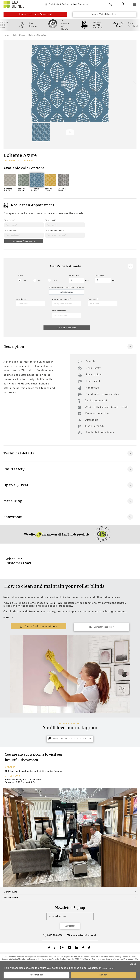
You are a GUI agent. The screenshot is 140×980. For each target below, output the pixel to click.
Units (21, 282)
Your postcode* (11, 235)
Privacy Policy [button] (107, 968)
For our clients (70, 907)
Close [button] (133, 964)
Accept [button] (103, 975)
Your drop (100, 282)
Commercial (82, 4)
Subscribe (70, 936)
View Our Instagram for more (70, 748)
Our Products (70, 902)
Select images (67, 298)
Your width (74, 282)
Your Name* (10, 225)
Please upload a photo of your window (67, 294)
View (8, 628)
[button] (133, 87)
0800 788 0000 (55, 945)
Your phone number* (55, 235)
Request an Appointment (24, 245)
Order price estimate (67, 334)
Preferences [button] (37, 975)
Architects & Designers (59, 4)
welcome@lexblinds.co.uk (84, 945)
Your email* (51, 225)
